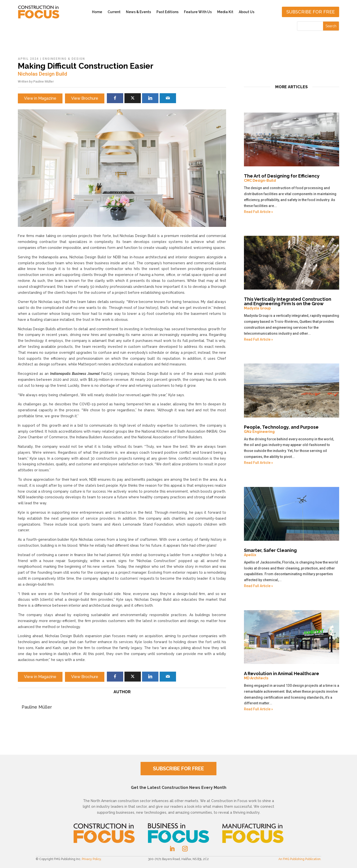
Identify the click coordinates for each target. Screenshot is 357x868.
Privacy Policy (91, 859)
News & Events (138, 12)
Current (114, 12)
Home (97, 12)
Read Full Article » (258, 212)
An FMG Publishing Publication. (300, 859)
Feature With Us (198, 12)
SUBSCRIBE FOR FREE (178, 769)
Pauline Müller (44, 81)
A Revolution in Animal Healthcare (292, 676)
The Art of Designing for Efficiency (292, 178)
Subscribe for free (311, 12)
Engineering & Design (64, 59)
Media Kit (225, 12)
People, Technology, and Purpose (292, 429)
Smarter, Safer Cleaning (292, 552)
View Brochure (85, 98)
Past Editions (167, 12)
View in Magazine (40, 98)
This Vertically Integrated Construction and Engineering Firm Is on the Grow (292, 303)
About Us (247, 12)
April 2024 (28, 59)
